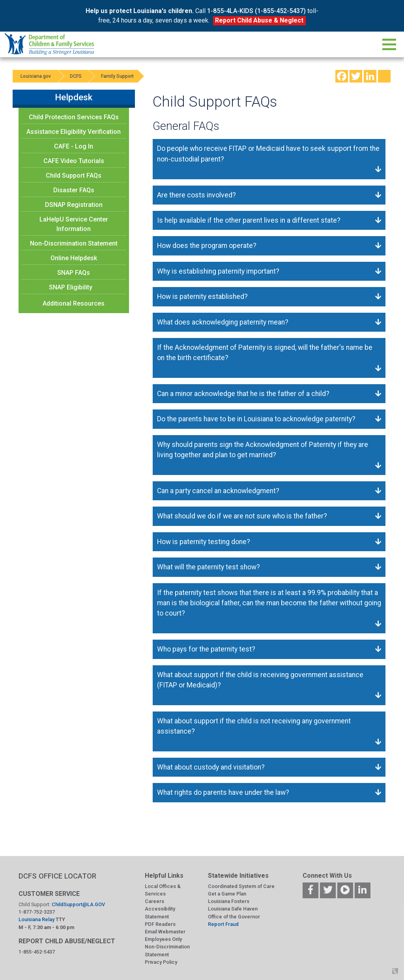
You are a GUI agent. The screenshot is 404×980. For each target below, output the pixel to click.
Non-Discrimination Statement (74, 243)
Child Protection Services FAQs (74, 117)
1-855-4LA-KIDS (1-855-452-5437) (256, 11)
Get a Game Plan (227, 894)
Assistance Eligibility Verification (74, 132)
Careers (154, 901)
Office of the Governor (234, 917)
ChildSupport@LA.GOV (78, 904)
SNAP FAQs (74, 273)
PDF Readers (160, 924)
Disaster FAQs (74, 190)
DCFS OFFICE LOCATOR (57, 876)
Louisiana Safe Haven (233, 909)
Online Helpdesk (74, 258)
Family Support (119, 76)
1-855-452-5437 (37, 952)
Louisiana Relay (37, 919)
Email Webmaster (165, 932)
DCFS (77, 76)
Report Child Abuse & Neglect (259, 20)
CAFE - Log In (74, 146)
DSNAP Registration (74, 205)
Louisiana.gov (36, 76)
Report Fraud (223, 924)
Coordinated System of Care (241, 886)
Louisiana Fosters (229, 901)
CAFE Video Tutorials (74, 161)
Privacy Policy (161, 962)
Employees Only (163, 939)
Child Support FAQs (74, 176)
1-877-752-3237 (37, 912)
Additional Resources (74, 303)
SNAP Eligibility (71, 287)
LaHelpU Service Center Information (74, 224)
